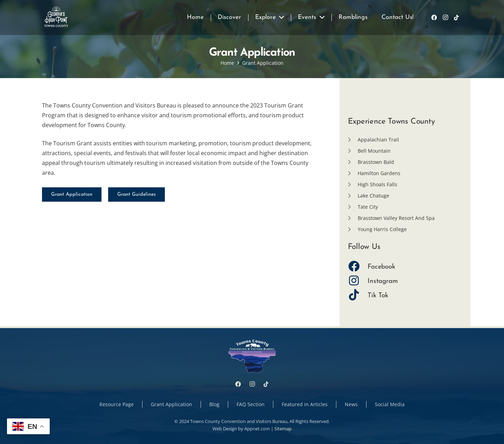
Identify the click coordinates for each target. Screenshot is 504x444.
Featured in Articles (305, 404)
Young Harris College (382, 229)
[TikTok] (456, 18)
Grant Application (171, 404)
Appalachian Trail (378, 140)
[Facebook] (434, 18)
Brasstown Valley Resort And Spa (396, 218)
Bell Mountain (374, 151)
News (351, 404)
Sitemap (283, 429)
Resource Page (117, 404)
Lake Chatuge (373, 196)
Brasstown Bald (376, 162)
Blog (214, 404)
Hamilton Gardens (379, 173)
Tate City (368, 207)
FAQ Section (251, 404)
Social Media (390, 404)
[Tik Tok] (358, 296)
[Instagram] (445, 18)
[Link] (56, 18)
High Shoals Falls (377, 184)
